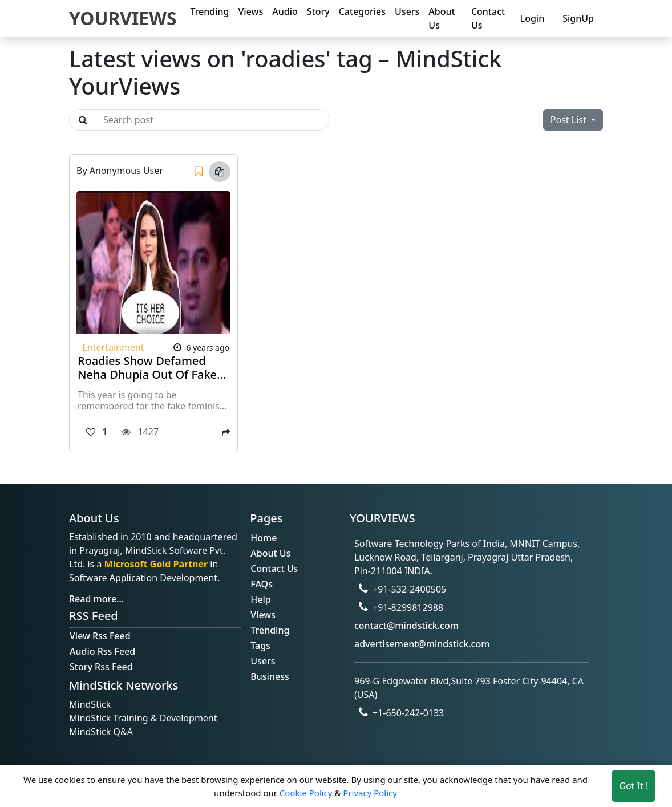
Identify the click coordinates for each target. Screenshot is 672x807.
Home (264, 538)
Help (260, 599)
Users (407, 11)
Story (318, 11)
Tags (260, 646)
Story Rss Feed (101, 667)
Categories (362, 11)
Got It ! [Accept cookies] (633, 786)
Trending (209, 11)
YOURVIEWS (123, 18)
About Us (442, 18)
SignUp (578, 18)
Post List (570, 120)
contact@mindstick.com (406, 626)
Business (270, 676)
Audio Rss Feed (102, 651)
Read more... (96, 599)
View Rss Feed (100, 636)
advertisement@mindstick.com (422, 644)
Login (533, 18)
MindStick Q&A (101, 732)
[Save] (199, 172)
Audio (285, 11)
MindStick (90, 704)
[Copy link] (220, 172)
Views (251, 11)
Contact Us (488, 18)
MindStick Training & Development (143, 718)
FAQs (262, 584)
